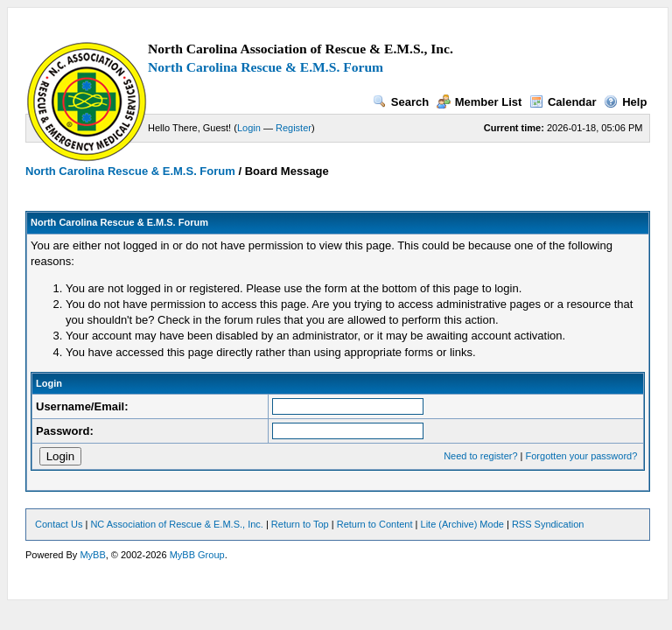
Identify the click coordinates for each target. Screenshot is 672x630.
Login (249, 128)
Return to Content (375, 524)
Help (625, 102)
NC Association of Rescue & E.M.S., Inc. (176, 524)
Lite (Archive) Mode (462, 524)
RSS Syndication (548, 524)
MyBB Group (197, 555)
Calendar (563, 102)
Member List (479, 102)
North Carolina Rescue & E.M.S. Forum (266, 67)
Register (294, 128)
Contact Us (59, 524)
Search (401, 102)
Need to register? (480, 456)
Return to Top (300, 524)
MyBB (92, 555)
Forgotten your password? (582, 456)
